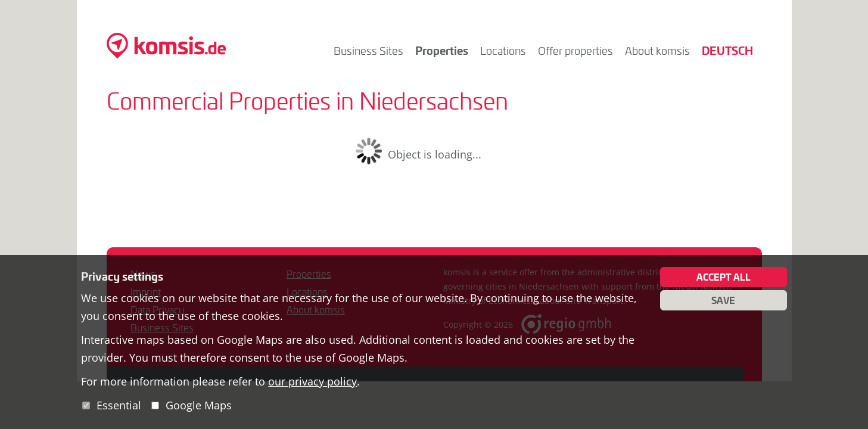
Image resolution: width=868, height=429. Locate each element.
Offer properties (575, 51)
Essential (119, 405)
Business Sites (368, 51)
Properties (442, 50)
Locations (503, 51)
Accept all (724, 277)
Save (723, 300)
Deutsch (727, 50)
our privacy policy (312, 381)
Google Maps (199, 405)
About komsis (657, 51)
